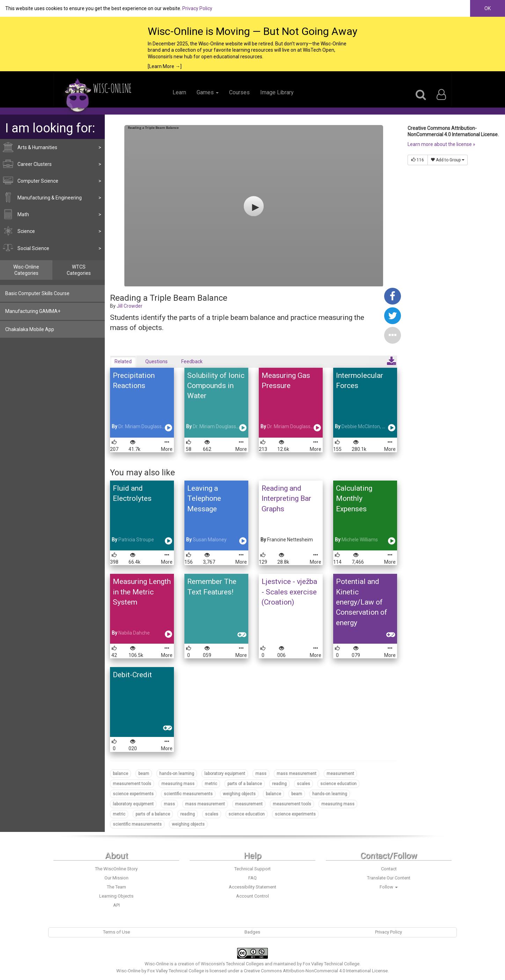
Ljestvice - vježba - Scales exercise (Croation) (289, 592)
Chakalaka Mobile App (30, 329)
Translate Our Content (389, 878)
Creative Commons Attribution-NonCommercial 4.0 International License (316, 971)
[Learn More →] (165, 66)
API (116, 905)
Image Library (277, 92)
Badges (252, 932)
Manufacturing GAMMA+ (33, 311)
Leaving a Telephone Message (204, 499)
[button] (393, 335)
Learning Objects (116, 896)
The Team (116, 887)
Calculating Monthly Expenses (354, 499)
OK (488, 8)
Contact (389, 869)
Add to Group (448, 160)
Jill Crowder (130, 306)
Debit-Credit (132, 675)
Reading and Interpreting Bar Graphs (286, 499)
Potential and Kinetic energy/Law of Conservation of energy (362, 602)
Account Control (252, 896)
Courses (239, 92)
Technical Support (252, 869)
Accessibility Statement (252, 887)
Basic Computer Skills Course (37, 293)
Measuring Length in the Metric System (142, 592)
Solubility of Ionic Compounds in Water (216, 386)
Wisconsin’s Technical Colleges (232, 964)
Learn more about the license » (441, 144)
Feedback (192, 361)
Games (208, 92)
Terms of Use (116, 932)
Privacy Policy (197, 8)
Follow (389, 887)
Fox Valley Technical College (331, 964)
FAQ (252, 878)
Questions (156, 361)
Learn (179, 92)
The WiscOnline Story (116, 869)
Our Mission (116, 878)
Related (123, 361)
